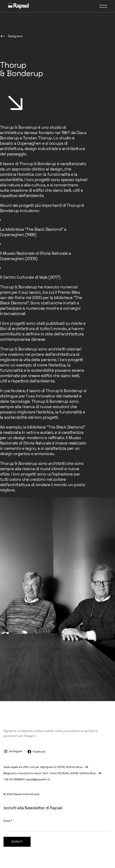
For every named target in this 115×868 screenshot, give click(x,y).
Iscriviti (17, 842)
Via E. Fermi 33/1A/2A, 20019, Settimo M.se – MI (72, 773)
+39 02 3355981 (14, 779)
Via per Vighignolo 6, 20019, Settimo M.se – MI (59, 767)
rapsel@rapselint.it (38, 779)
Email (8, 821)
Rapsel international (26, 794)
